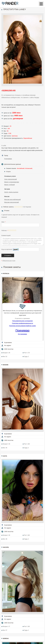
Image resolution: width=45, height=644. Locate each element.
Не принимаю (22, 334)
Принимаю (22, 330)
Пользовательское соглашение (22, 321)
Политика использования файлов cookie (22, 326)
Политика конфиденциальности (22, 323)
